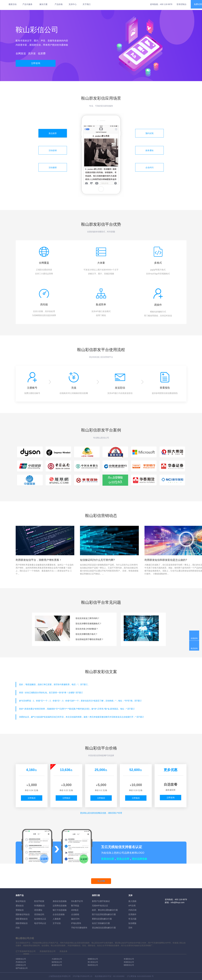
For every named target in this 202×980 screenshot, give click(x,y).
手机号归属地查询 (79, 928)
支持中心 (73, 4)
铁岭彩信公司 (93, 965)
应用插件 (132, 914)
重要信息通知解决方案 (102, 919)
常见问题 (132, 919)
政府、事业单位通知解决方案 (105, 910)
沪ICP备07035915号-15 (82, 976)
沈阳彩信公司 (21, 959)
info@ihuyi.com (178, 902)
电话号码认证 (40, 923)
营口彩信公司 (93, 962)
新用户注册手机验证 (101, 901)
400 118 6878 (166, 4)
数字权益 (75, 906)
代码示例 (132, 910)
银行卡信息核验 (60, 910)
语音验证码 (39, 914)
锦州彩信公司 (57, 962)
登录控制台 (182, 4)
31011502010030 (144, 976)
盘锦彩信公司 (57, 965)
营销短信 (20, 910)
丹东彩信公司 (21, 962)
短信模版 (132, 923)
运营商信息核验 (60, 906)
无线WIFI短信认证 (100, 906)
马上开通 (101, 881)
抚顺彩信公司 (93, 959)
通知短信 (20, 906)
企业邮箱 (75, 914)
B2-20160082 (119, 976)
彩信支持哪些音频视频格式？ (89, 624)
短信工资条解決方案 (101, 923)
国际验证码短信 (23, 914)
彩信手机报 (39, 901)
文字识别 (57, 923)
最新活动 (13, 4)
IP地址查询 (76, 923)
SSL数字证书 (77, 901)
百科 (130, 928)
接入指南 (132, 901)
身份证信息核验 (60, 901)
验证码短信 (21, 901)
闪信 (18, 928)
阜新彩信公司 (129, 962)
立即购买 (32, 798)
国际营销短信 (22, 923)
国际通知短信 (22, 919)
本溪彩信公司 (129, 959)
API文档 (132, 906)
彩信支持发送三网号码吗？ (88, 618)
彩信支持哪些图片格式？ (87, 634)
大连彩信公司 (57, 959)
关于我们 (87, 4)
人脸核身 (57, 919)
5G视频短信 (40, 906)
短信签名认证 (40, 919)
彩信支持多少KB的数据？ (87, 629)
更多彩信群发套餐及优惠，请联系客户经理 (101, 813)
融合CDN (75, 919)
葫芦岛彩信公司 (22, 968)
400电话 (75, 910)
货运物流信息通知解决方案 (104, 928)
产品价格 (59, 4)
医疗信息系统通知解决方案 (104, 914)
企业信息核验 (59, 914)
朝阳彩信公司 (129, 965)
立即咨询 (36, 63)
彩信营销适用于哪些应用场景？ (90, 639)
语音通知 (38, 910)
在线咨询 (194, 638)
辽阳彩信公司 (21, 965)
